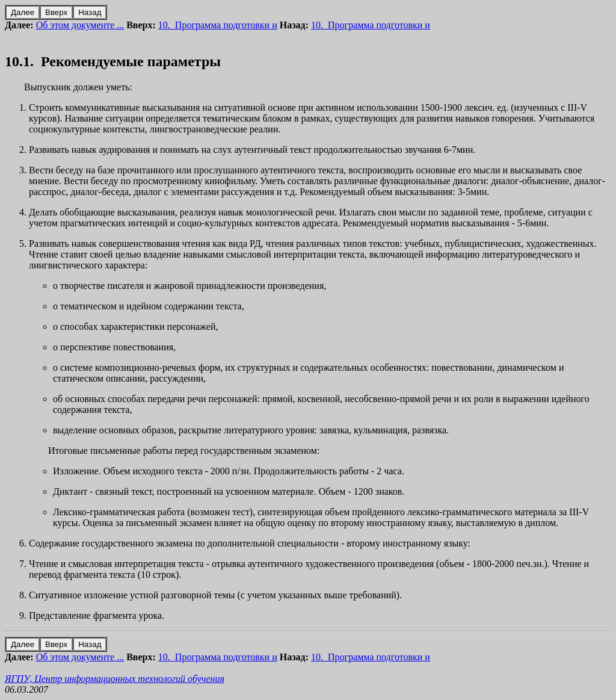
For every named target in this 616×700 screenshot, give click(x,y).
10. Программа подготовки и (218, 25)
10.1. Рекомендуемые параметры (113, 61)
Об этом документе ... (80, 25)
